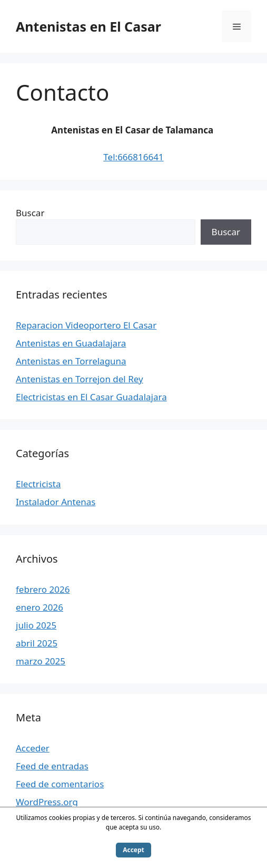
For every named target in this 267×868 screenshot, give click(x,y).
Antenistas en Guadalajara (71, 343)
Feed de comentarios (60, 784)
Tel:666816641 (133, 157)
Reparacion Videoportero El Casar (86, 325)
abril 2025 (37, 643)
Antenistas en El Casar (88, 26)
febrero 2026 (43, 589)
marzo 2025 (41, 661)
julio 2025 (36, 625)
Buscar (30, 213)
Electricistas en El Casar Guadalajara (91, 397)
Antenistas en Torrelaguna (71, 361)
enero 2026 (39, 607)
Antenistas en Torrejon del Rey (80, 379)
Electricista (38, 484)
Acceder (33, 748)
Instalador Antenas (56, 502)
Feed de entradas (52, 766)
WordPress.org (47, 802)
